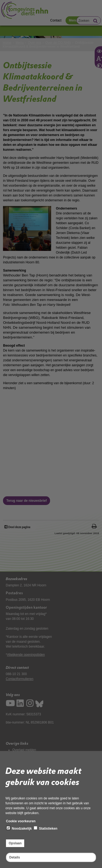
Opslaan (15, 843)
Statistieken (46, 828)
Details (15, 857)
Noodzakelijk (19, 828)
